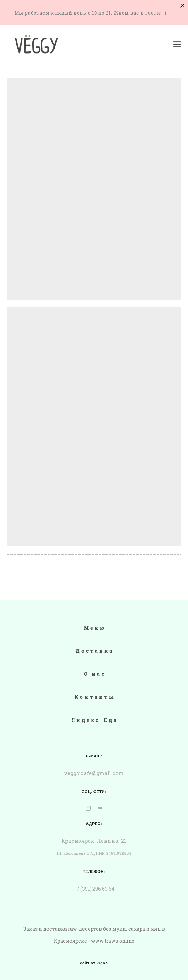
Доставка (95, 651)
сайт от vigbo (94, 963)
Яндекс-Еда (95, 720)
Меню (95, 628)
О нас (95, 674)
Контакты (95, 697)
